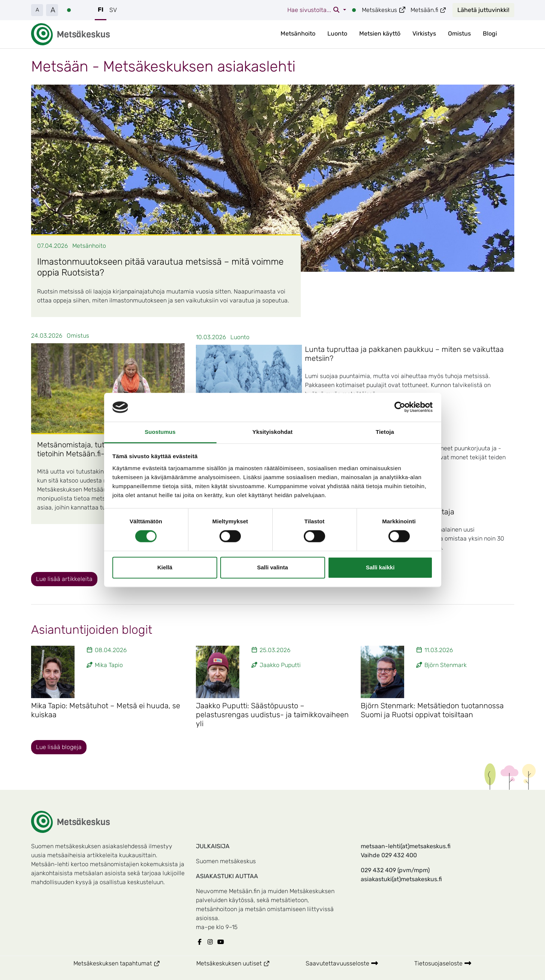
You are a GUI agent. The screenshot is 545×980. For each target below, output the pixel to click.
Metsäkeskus (384, 10)
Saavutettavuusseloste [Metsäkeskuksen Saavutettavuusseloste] (342, 963)
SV (113, 10)
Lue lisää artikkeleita (64, 579)
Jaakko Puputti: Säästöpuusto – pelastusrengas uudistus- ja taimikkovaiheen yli (272, 715)
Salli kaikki (380, 567)
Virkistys (424, 34)
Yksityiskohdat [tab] (272, 432)
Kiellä (165, 567)
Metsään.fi (429, 10)
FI (101, 10)
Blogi (490, 34)
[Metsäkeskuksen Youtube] (222, 942)
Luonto (337, 34)
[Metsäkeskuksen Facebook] (201, 942)
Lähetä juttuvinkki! (483, 10)
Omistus (459, 34)
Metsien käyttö (380, 34)
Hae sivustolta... (314, 10)
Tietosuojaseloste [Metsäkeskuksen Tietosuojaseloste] (443, 963)
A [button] (37, 10)
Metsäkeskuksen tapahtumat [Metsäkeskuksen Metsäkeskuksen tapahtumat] (126, 963)
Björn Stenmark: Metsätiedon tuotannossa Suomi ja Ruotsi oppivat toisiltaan (432, 710)
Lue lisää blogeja (59, 747)
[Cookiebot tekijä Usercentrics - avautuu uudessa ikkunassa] (400, 407)
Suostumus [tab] (160, 432)
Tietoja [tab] (385, 432)
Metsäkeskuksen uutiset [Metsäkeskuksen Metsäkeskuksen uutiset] (242, 963)
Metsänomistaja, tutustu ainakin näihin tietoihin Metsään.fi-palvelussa (103, 449)
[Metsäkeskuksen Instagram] (212, 942)
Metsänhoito (298, 34)
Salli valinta (272, 567)
